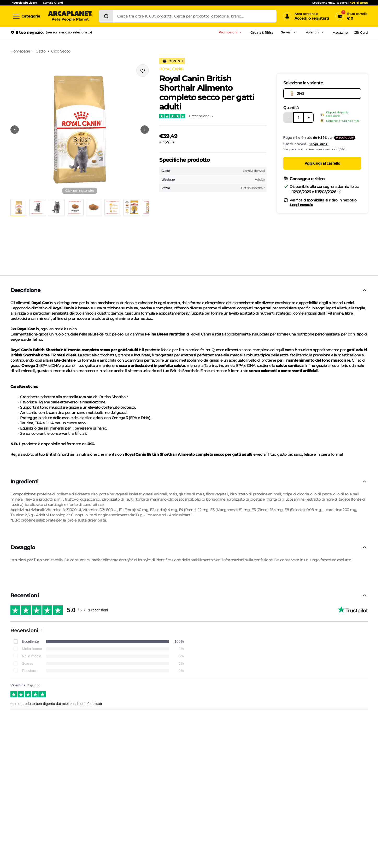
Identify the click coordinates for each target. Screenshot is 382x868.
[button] (80, 130)
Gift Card (361, 33)
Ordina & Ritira (262, 33)
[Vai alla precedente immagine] (15, 130)
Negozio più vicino (24, 3)
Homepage (20, 51)
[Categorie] (26, 16)
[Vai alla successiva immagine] (145, 130)
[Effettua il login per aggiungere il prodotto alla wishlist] (143, 71)
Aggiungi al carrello (322, 163)
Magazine (340, 33)
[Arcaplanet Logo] (70, 16)
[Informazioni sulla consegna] (339, 192)
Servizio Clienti (53, 3)
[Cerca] (106, 16)
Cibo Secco (61, 51)
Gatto (40, 51)
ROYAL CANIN (171, 69)
